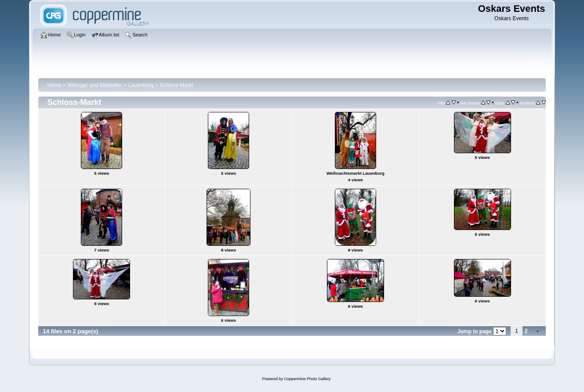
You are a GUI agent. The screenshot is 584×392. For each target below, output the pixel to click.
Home (54, 85)
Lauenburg (141, 85)
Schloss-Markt (176, 85)
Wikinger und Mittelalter (95, 85)
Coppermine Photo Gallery (307, 379)
